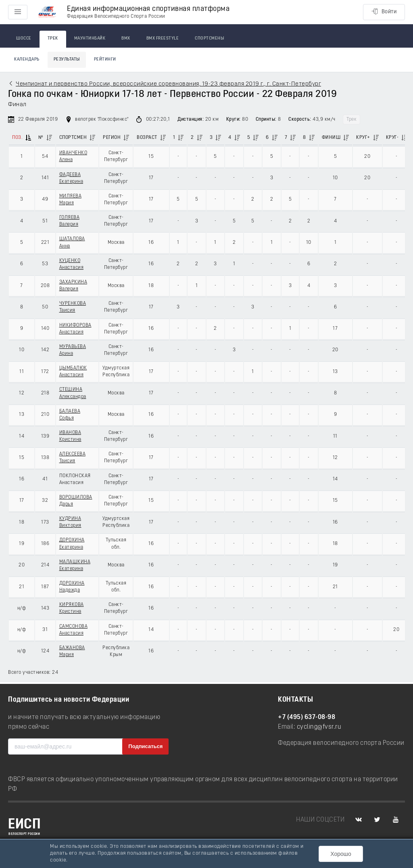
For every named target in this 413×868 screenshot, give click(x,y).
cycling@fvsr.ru (319, 727)
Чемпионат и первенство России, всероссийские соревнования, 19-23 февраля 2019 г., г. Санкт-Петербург (168, 84)
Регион (112, 138)
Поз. (17, 138)
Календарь (27, 60)
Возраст (147, 138)
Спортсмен (73, 138)
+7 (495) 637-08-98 (307, 717)
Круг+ (363, 138)
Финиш (331, 138)
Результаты (67, 60)
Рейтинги (105, 60)
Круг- (392, 138)
